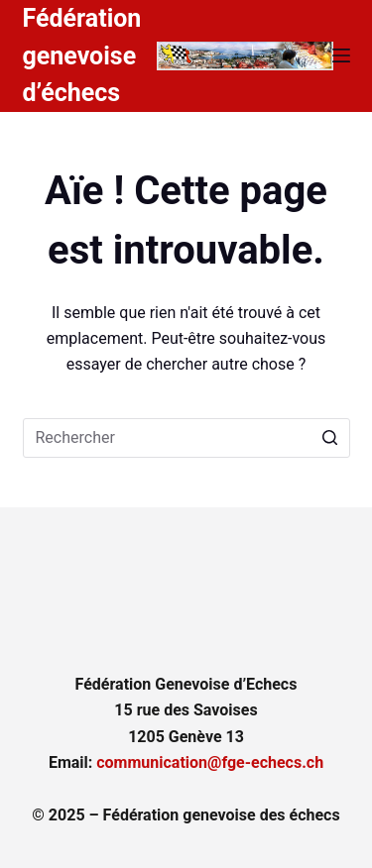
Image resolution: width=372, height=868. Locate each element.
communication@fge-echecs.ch (210, 762)
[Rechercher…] (186, 438)
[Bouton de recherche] (330, 438)
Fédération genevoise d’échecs (82, 55)
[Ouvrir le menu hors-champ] (341, 55)
